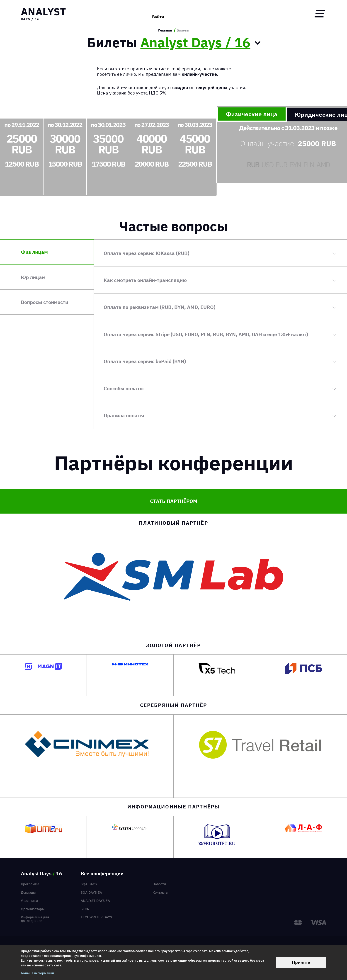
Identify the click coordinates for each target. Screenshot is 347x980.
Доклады (28, 892)
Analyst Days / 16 (195, 42)
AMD (323, 165)
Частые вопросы (173, 226)
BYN (295, 165)
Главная (165, 30)
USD (267, 165)
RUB (253, 165)
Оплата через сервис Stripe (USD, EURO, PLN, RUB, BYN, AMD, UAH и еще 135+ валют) (206, 334)
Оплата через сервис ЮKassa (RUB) (146, 253)
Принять (301, 962)
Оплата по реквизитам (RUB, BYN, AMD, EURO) (159, 307)
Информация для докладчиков (35, 919)
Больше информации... (39, 973)
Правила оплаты (124, 415)
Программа (30, 884)
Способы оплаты (124, 388)
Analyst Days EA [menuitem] (95, 901)
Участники (29, 901)
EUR (281, 165)
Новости (159, 884)
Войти (158, 14)
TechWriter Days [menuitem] (96, 917)
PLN (309, 165)
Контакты (160, 892)
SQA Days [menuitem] (89, 884)
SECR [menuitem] (85, 909)
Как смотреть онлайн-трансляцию (145, 280)
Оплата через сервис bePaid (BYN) (145, 361)
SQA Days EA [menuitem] (91, 892)
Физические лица (252, 114)
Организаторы (33, 909)
